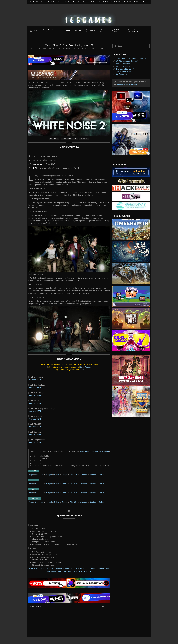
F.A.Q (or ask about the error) (127, 61)
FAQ (105, 31)
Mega (31, 475)
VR (143, 2)
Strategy (115, 2)
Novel (137, 2)
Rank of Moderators (123, 64)
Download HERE (35, 380)
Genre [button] (69, 31)
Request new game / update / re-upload (131, 58)
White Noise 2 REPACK (66, 571)
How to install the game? (125, 69)
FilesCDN (74, 475)
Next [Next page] (105, 607)
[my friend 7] (131, 206)
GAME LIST (117, 31)
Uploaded (83, 475)
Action (51, 2)
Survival (127, 2)
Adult (60, 2)
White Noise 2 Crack (37, 569)
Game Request (86, 367)
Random (92, 31)
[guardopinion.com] (131, 172)
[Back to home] (89, 15)
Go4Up (101, 475)
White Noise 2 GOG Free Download (84, 569)
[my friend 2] (131, 181)
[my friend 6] (131, 196)
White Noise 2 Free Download (57, 569)
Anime (68, 2)
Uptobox (93, 475)
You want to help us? (123, 66)
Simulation (94, 2)
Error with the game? (123, 71)
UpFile (57, 475)
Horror (84, 49)
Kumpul (49, 475)
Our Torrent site (121, 74)
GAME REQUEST (135, 31)
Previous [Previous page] (35, 607)
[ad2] (130, 370)
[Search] (131, 46)
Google (64, 475)
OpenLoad (39, 475)
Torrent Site (50, 31)
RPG (85, 2)
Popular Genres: (37, 2)
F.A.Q (82, 370)
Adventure (67, 49)
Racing (77, 2)
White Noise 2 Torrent (84, 571)
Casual (76, 49)
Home (36, 31)
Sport (105, 2)
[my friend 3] (131, 188)
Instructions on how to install (94, 451)
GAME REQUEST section (127, 84)
